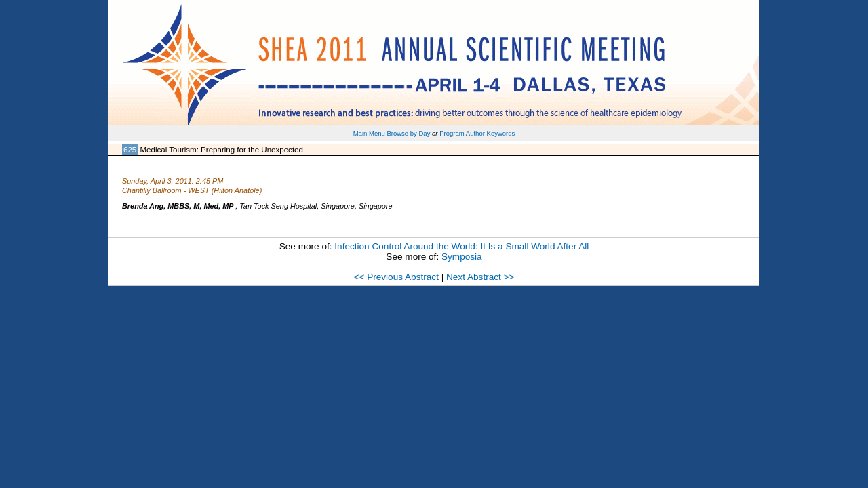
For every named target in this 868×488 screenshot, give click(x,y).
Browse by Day (408, 133)
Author (475, 133)
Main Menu (369, 133)
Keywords (501, 133)
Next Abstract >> (480, 277)
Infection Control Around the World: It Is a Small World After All (461, 246)
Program (452, 133)
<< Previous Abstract (396, 277)
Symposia (462, 257)
